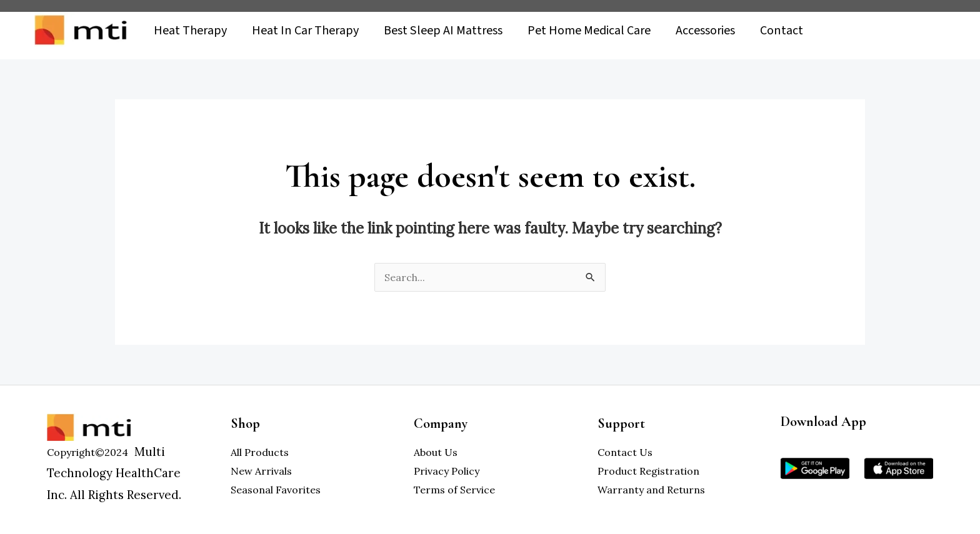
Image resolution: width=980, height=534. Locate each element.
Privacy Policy (447, 471)
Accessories (705, 32)
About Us (436, 452)
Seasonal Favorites (276, 490)
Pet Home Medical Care (589, 32)
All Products (260, 452)
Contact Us (625, 452)
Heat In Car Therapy (305, 32)
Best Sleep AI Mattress (443, 32)
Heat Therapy (190, 32)
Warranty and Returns (651, 490)
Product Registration (648, 471)
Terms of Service (454, 490)
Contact (782, 32)
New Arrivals (261, 471)
